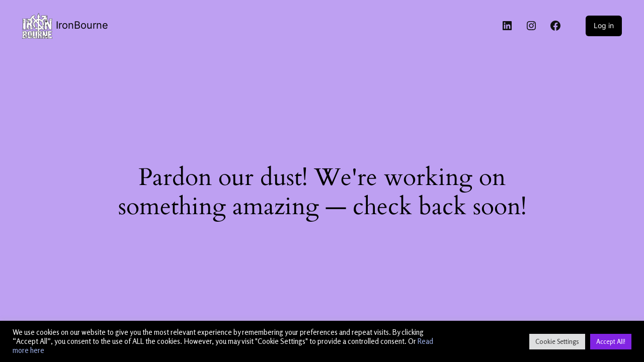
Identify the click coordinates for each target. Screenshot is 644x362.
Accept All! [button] (611, 341)
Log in (604, 25)
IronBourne (82, 25)
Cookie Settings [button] (557, 341)
